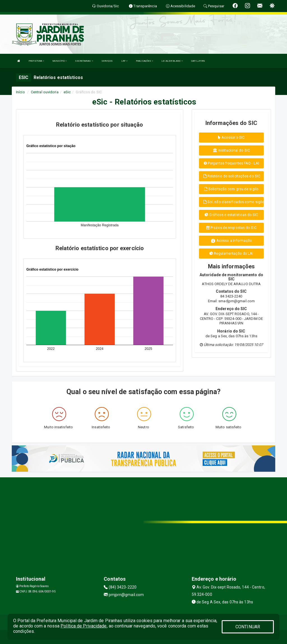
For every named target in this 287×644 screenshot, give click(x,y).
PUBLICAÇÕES (144, 61)
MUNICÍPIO (60, 61)
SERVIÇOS (107, 61)
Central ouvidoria (45, 92)
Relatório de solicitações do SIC (232, 176)
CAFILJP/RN (198, 61)
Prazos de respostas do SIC (231, 228)
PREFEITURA (36, 61)
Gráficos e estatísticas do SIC (231, 215)
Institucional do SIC (231, 150)
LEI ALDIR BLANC (172, 61)
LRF (125, 61)
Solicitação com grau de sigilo (231, 189)
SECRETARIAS (84, 61)
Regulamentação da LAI (231, 253)
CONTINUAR (248, 627)
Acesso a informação (231, 241)
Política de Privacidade (84, 626)
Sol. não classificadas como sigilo (234, 202)
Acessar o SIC (231, 137)
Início (20, 92)
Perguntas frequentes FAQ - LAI (231, 163)
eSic (67, 92)
